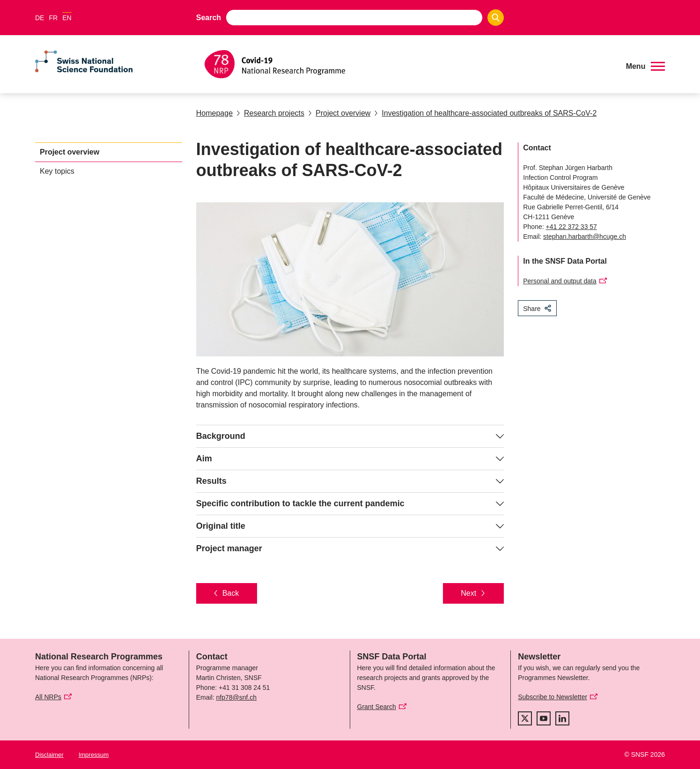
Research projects (270, 113)
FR (53, 18)
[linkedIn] (562, 718)
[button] (645, 67)
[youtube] (544, 718)
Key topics (57, 171)
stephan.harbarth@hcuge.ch (585, 237)
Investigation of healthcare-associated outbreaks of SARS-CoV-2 (485, 113)
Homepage (214, 113)
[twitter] (525, 718)
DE (40, 18)
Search (209, 18)
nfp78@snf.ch (237, 697)
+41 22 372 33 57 (571, 227)
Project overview (339, 113)
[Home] (408, 64)
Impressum (94, 755)
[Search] (496, 18)
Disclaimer (49, 755)
